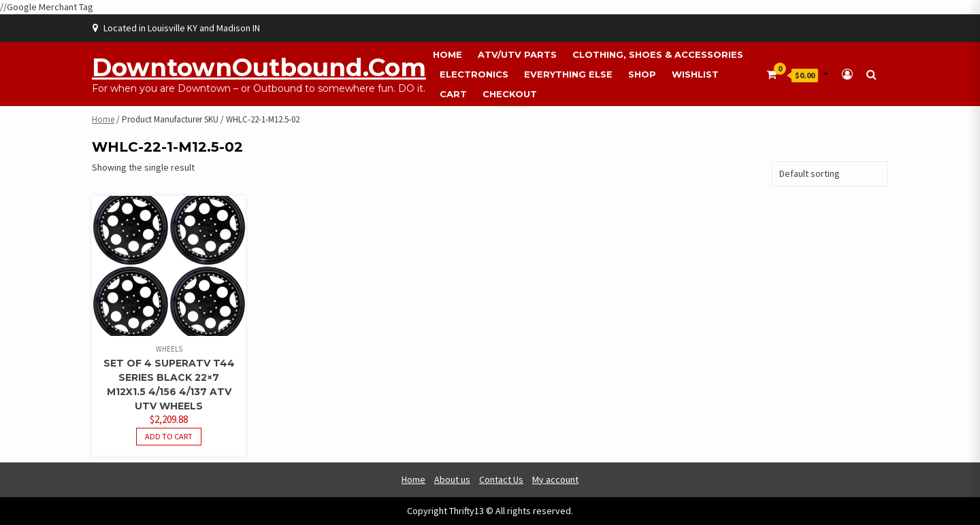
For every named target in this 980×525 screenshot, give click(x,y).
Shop (642, 74)
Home (447, 54)
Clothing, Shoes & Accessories (658, 54)
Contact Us (501, 479)
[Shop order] (830, 174)
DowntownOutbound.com (259, 67)
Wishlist (695, 74)
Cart (453, 94)
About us (452, 479)
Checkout (510, 94)
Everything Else (568, 74)
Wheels (169, 349)
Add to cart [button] (169, 436)
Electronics (474, 74)
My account (555, 479)
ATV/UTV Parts (517, 54)
